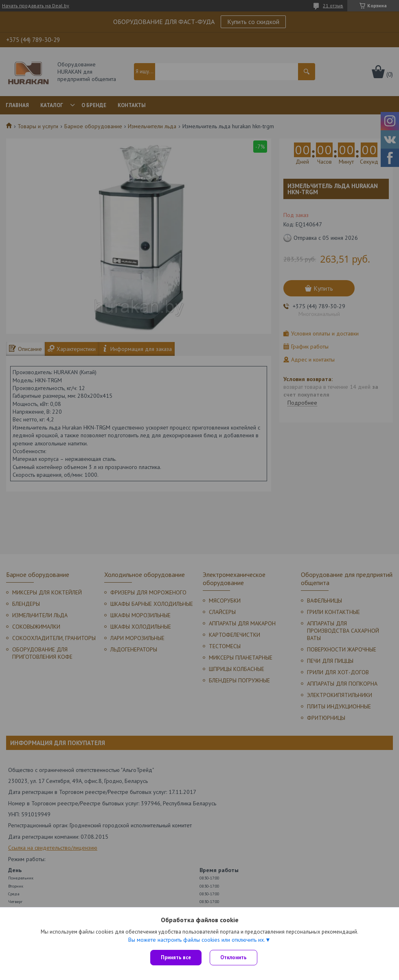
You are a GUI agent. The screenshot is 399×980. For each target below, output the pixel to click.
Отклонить (233, 957)
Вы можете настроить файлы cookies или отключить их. (197, 940)
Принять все (176, 957)
